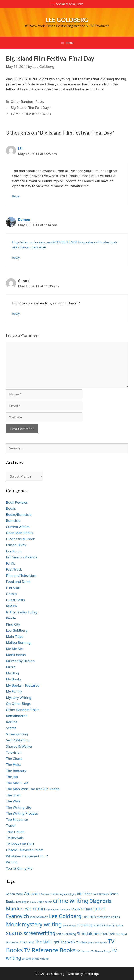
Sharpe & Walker (19, 746)
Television (14, 752)
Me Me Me (14, 649)
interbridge (92, 974)
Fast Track (14, 569)
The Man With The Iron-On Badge (33, 789)
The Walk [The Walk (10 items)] (68, 942)
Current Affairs (18, 527)
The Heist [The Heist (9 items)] (27, 942)
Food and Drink (18, 581)
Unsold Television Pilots (25, 850)
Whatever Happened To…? (27, 856)
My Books (14, 679)
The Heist (14, 764)
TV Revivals (15, 838)
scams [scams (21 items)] (14, 933)
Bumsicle (13, 520)
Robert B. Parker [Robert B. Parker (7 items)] (114, 925)
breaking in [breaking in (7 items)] (23, 902)
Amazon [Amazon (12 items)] (32, 893)
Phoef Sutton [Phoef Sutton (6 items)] (69, 926)
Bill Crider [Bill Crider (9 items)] (84, 894)
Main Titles (15, 636)
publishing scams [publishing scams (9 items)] (90, 925)
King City (13, 624)
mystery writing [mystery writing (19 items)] (42, 924)
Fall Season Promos (22, 557)
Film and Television (21, 575)
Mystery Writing (19, 697)
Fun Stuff (13, 588)
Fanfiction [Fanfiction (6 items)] (65, 910)
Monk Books (16, 655)
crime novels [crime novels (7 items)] (45, 902)
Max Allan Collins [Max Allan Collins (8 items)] (108, 917)
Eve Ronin (14, 551)
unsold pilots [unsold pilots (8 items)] (31, 958)
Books (11, 508)
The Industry (16, 771)
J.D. (21, 148)
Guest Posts (15, 600)
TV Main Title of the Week (31, 114)
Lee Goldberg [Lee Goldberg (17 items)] (65, 916)
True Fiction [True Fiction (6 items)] (101, 943)
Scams (11, 728)
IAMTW (12, 606)
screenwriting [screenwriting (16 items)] (39, 933)
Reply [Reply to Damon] (16, 258)
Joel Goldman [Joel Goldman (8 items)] (39, 917)
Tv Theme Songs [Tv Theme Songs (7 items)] (101, 951)
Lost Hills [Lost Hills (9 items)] (89, 917)
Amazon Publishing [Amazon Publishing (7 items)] (52, 894)
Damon (24, 220)
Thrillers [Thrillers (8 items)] (82, 942)
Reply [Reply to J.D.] (16, 196)
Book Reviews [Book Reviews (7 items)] (101, 894)
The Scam (14, 795)
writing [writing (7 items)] (44, 959)
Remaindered (17, 716)
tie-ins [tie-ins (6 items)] (91, 943)
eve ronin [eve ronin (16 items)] (34, 908)
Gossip (11, 594)
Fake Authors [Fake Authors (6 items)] (53, 910)
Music (11, 667)
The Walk (13, 801)
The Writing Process (22, 813)
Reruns (12, 722)
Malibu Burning (18, 642)
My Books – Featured (23, 685)
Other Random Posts (27, 102)
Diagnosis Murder (20, 539)
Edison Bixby (16, 545)
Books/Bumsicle (19, 514)
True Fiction (15, 832)
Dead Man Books (20, 533)
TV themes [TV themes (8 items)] (84, 951)
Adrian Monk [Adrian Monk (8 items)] (15, 894)
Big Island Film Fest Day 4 (31, 108)
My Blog (13, 673)
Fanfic (11, 563)
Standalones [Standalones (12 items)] (89, 933)
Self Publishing (18, 740)
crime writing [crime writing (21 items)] (71, 900)
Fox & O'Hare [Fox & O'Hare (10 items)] (81, 909)
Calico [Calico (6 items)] (33, 902)
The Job (12, 777)
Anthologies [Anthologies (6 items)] (70, 894)
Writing (12, 862)
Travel (11, 825)
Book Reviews (17, 502)
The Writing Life (19, 807)
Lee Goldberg (67, 20)
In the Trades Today (22, 612)
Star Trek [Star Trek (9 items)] (108, 934)
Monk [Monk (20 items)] (13, 924)
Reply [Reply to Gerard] (16, 314)
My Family (14, 691)
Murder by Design (20, 661)
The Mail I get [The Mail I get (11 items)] (47, 942)
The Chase (14, 758)
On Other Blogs (18, 703)
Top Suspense (17, 819)
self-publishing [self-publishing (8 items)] (66, 934)
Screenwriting (17, 734)
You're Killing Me (19, 868)
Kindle (11, 618)
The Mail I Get (17, 783)
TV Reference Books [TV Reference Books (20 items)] (50, 950)
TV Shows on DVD (20, 844)
